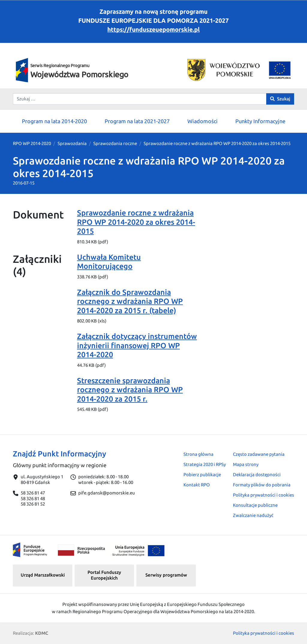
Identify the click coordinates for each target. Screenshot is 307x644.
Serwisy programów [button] (166, 575)
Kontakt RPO (197, 485)
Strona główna (198, 454)
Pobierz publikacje (202, 475)
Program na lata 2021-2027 (137, 121)
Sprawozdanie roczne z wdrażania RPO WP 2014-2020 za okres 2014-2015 (136, 222)
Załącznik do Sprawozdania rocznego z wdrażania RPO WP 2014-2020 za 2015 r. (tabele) (130, 301)
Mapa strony (246, 464)
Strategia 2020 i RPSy (205, 464)
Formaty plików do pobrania (262, 485)
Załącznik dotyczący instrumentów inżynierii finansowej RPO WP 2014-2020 (137, 345)
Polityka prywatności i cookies (264, 495)
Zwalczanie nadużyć (253, 515)
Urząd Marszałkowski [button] (43, 575)
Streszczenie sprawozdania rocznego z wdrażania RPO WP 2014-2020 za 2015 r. (130, 390)
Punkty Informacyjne (260, 121)
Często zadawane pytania (259, 454)
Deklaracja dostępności (257, 475)
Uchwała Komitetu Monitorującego (109, 262)
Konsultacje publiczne (255, 505)
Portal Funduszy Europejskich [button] (104, 575)
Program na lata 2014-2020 (54, 121)
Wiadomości (203, 121)
